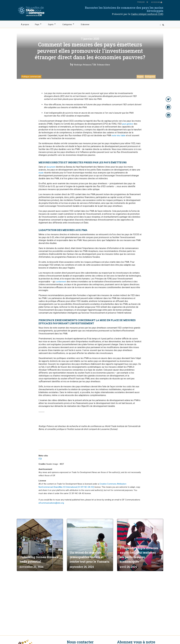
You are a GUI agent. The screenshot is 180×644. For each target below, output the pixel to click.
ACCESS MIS (157, 2)
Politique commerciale (31, 77)
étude (41, 173)
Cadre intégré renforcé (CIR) (147, 14)
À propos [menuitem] (25, 24)
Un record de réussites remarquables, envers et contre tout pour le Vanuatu (90, 557)
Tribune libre (103, 65)
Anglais (140, 77)
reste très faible (119, 136)
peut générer (128, 124)
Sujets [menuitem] (51, 24)
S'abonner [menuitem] (85, 24)
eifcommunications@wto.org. (51, 503)
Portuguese (150, 77)
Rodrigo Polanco (83, 65)
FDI (40, 459)
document (51, 167)
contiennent (61, 282)
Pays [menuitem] (37, 24)
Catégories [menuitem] (67, 24)
